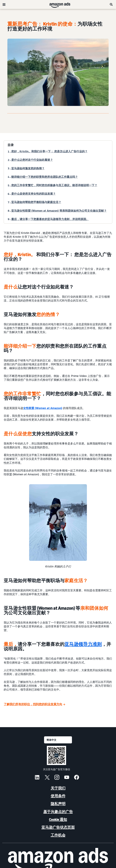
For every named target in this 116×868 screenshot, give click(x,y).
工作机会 (58, 835)
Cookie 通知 (58, 819)
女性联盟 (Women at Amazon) (43, 408)
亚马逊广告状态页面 (58, 827)
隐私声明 (58, 804)
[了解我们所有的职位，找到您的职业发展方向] (34, 704)
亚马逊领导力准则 (83, 644)
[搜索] (111, 4)
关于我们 (58, 788)
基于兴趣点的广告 (58, 812)
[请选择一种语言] (58, 740)
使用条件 (58, 796)
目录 (11, 145)
